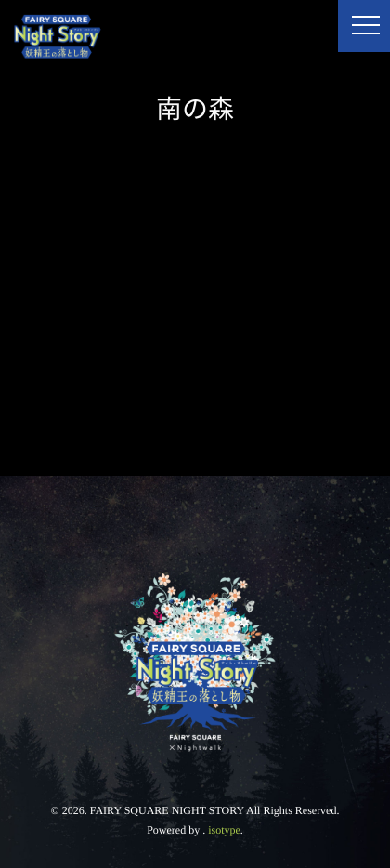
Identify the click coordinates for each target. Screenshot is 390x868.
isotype (224, 830)
